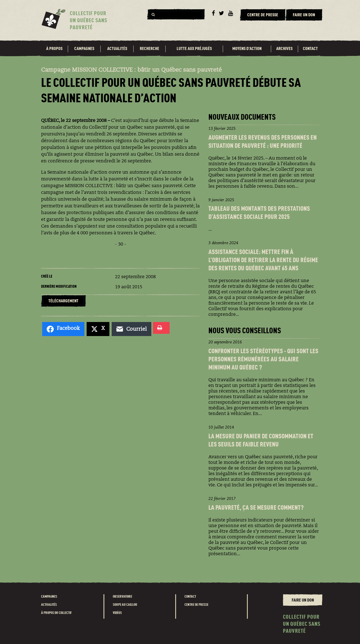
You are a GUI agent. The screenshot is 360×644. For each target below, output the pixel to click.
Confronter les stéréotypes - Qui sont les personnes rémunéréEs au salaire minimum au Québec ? (263, 360)
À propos (54, 49)
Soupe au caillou (125, 605)
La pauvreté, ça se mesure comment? (256, 508)
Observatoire (122, 597)
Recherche (149, 49)
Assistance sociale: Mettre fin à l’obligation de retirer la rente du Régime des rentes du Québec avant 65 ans (263, 261)
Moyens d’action (247, 49)
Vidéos (117, 613)
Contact (310, 49)
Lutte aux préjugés (194, 49)
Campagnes (84, 49)
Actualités (117, 49)
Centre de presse (196, 605)
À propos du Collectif (56, 613)
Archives (284, 49)
